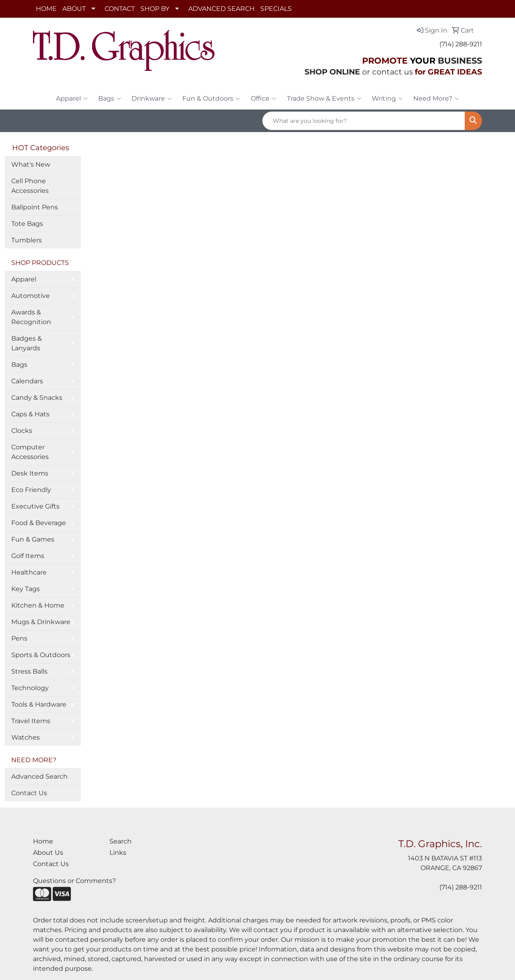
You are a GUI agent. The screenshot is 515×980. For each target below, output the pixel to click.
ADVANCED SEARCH (221, 9)
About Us (48, 853)
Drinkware (152, 99)
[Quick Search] (364, 121)
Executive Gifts (35, 506)
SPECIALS (276, 9)
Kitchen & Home (38, 605)
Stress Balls (29, 671)
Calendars (27, 381)
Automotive (31, 296)
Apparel (72, 99)
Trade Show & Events (324, 99)
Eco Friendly (31, 490)
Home (43, 841)
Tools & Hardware (39, 704)
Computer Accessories (30, 452)
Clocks (22, 431)
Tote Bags (27, 224)
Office (264, 99)
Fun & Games (33, 539)
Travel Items (31, 721)
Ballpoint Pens (35, 207)
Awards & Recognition (31, 317)
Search (121, 841)
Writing (387, 99)
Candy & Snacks (37, 398)
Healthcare (29, 572)
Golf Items (28, 556)
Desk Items (30, 473)
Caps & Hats (30, 414)
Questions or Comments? (74, 881)
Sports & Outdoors (41, 655)
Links (118, 853)
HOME (46, 9)
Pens (19, 638)
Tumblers (27, 240)
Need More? (436, 99)
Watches (26, 737)
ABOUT (74, 9)
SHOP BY (155, 9)
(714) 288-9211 (461, 44)
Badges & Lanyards (27, 343)
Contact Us (29, 793)
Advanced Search (39, 776)
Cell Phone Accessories (30, 186)
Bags (110, 99)
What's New (31, 164)
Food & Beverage (39, 523)
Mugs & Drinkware (41, 622)
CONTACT (120, 9)
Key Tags (26, 589)
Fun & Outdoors (211, 99)
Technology (30, 688)
